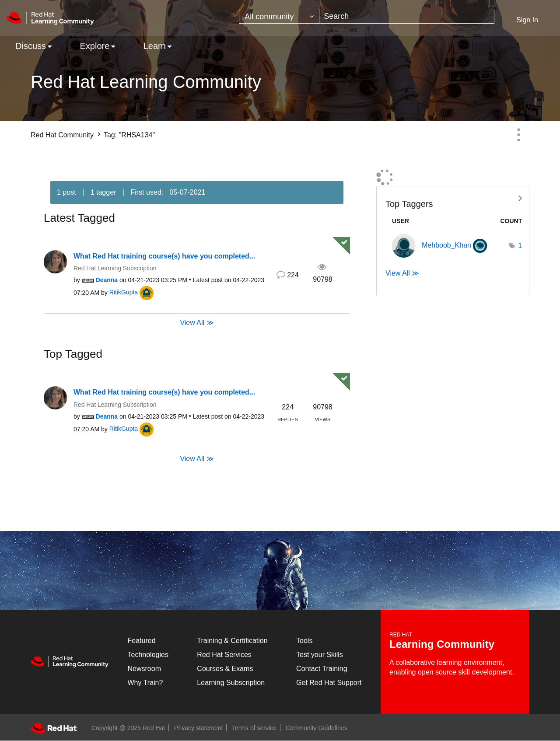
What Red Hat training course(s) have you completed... (164, 256)
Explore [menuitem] (94, 46)
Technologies (148, 655)
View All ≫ (197, 323)
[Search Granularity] (279, 16)
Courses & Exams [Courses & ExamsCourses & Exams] (225, 669)
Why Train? (145, 683)
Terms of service (254, 728)
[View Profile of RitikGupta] (124, 292)
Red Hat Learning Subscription (115, 268)
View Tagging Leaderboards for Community (453, 197)
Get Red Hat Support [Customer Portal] (329, 683)
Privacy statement (198, 728)
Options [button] (518, 135)
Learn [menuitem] (155, 46)
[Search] (407, 16)
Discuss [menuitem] (31, 46)
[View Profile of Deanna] (107, 280)
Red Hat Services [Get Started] (224, 655)
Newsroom (144, 669)
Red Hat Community (62, 135)
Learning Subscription (231, 683)
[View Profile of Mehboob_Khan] (446, 245)
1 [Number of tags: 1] (520, 246)
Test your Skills (320, 655)
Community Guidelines (317, 728)
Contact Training (322, 669)
